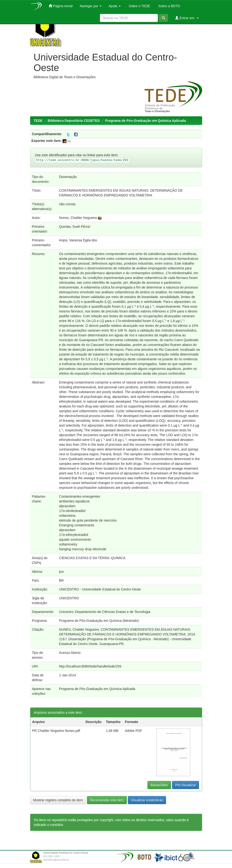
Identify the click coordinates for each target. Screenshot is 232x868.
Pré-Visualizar (186, 785)
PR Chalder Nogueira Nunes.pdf (56, 731)
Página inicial (61, 6)
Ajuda (115, 6)
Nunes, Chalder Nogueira (78, 218)
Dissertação (68, 177)
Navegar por (91, 6)
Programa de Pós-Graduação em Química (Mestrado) (99, 621)
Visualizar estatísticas (147, 800)
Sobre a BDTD (169, 6)
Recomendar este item (107, 800)
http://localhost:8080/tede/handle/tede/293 (90, 666)
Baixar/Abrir (159, 785)
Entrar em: (187, 18)
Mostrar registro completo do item (58, 800)
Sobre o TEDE (139, 6)
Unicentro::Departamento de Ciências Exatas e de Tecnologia (105, 612)
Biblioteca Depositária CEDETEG (74, 121)
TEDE (38, 121)
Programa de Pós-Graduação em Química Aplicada (146, 121)
